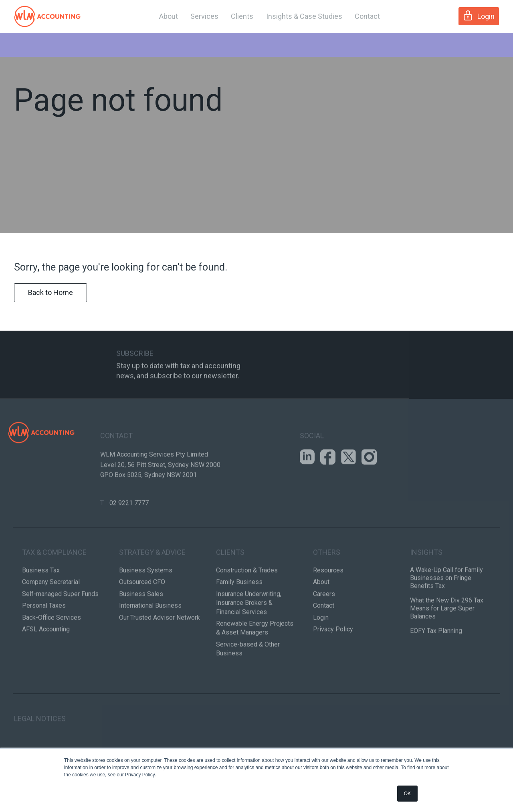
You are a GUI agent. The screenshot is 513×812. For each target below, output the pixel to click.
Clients (242, 16)
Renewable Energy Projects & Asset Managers (255, 660)
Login (479, 15)
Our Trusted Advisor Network (160, 649)
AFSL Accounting (46, 661)
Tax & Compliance (54, 584)
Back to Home (50, 296)
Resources (328, 602)
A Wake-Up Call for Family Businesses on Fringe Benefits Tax (446, 610)
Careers (324, 626)
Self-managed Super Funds (60, 626)
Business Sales (141, 626)
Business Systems (146, 602)
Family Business (239, 614)
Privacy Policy (333, 661)
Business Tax (41, 602)
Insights (426, 584)
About (169, 16)
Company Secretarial (51, 614)
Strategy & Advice (152, 584)
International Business (150, 637)
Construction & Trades (247, 602)
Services (204, 16)
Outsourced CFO (142, 614)
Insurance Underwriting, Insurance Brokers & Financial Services (249, 635)
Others (327, 584)
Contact (367, 16)
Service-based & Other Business (248, 681)
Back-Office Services (52, 649)
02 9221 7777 (129, 535)
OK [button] (407, 794)
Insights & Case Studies (304, 16)
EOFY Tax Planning (436, 663)
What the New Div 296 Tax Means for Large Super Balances (447, 640)
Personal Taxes (44, 637)
